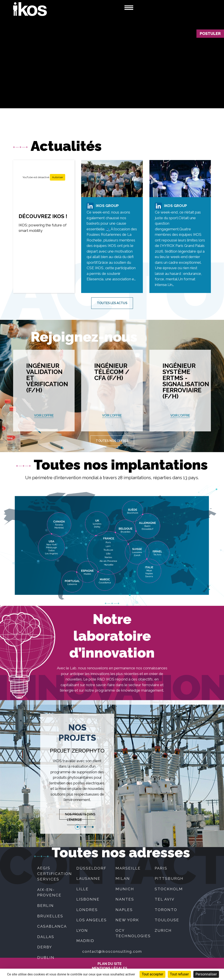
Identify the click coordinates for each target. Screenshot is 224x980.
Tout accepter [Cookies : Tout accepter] (152, 974)
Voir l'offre (44, 415)
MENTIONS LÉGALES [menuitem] (110, 968)
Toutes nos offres (112, 441)
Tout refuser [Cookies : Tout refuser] (179, 974)
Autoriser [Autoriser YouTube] (58, 177)
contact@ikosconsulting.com (112, 951)
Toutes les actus (112, 303)
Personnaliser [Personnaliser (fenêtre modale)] (206, 974)
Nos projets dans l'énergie (80, 817)
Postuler (210, 34)
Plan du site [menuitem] (110, 964)
